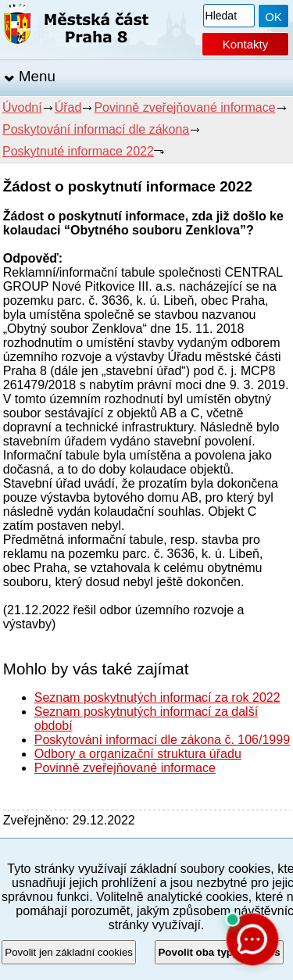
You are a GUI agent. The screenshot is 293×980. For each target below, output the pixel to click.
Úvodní (22, 107)
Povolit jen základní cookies (69, 952)
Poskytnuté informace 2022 (78, 151)
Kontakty (245, 44)
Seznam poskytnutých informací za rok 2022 (157, 697)
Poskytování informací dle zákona (96, 129)
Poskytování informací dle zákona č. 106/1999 (162, 740)
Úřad (68, 107)
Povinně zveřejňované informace (184, 107)
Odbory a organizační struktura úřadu (138, 754)
